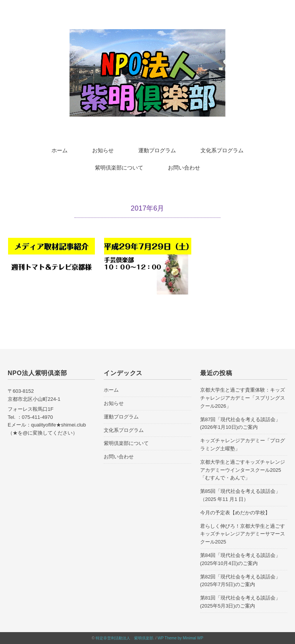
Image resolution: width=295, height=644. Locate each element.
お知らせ (103, 150)
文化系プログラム (222, 150)
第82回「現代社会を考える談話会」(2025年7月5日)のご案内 (240, 581)
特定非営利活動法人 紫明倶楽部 (124, 638)
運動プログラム (157, 150)
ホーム (60, 150)
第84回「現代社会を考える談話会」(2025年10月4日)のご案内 (240, 559)
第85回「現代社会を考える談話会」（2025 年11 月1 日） (240, 495)
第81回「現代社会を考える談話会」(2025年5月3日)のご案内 (240, 602)
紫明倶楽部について (119, 168)
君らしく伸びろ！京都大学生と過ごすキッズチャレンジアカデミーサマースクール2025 (243, 534)
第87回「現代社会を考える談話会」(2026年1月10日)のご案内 (240, 423)
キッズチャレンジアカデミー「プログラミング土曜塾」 (243, 445)
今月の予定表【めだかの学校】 (235, 513)
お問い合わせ (184, 168)
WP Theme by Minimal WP (180, 638)
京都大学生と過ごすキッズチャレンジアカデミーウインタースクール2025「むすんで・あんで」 (243, 470)
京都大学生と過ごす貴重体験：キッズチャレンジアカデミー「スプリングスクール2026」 (243, 398)
